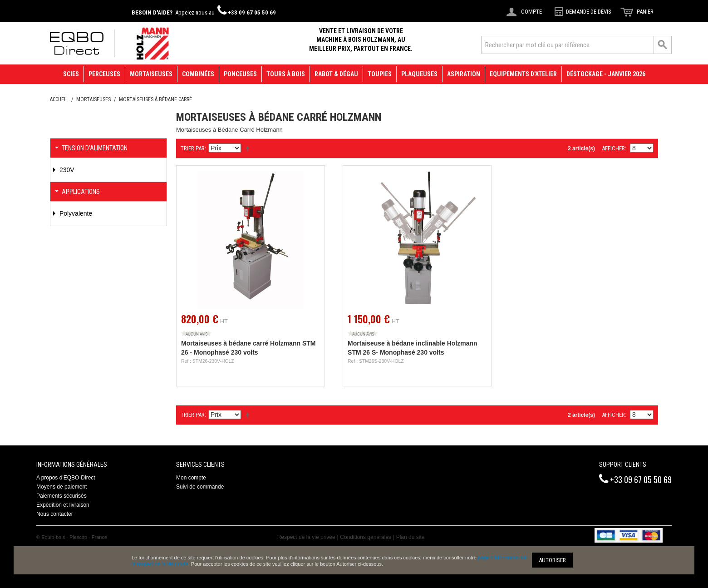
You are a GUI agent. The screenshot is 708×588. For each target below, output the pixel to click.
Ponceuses (240, 74)
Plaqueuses (419, 74)
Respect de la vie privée (306, 537)
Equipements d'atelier (523, 74)
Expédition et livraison (63, 505)
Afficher (613, 148)
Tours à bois (286, 74)
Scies (71, 74)
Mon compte (191, 478)
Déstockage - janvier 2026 (606, 74)
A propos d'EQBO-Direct (66, 478)
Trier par (193, 148)
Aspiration (464, 74)
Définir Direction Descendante (249, 148)
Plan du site (411, 537)
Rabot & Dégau (336, 74)
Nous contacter (55, 514)
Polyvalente (75, 213)
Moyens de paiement (61, 487)
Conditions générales (366, 537)
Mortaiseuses (151, 74)
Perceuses (104, 74)
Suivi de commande (200, 487)
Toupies (380, 74)
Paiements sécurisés (61, 496)
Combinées (198, 74)
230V (66, 170)
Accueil (59, 99)
